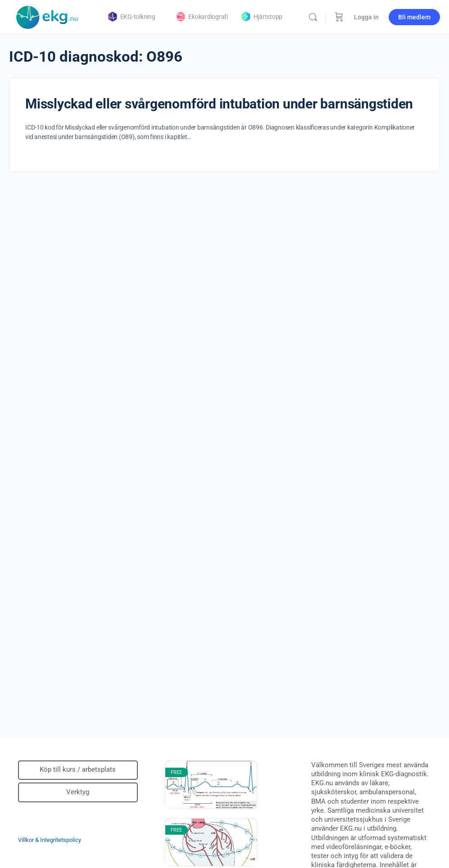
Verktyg (78, 792)
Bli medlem (414, 17)
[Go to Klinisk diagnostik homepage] (47, 16)
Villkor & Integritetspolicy (50, 840)
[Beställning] (339, 17)
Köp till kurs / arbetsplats (78, 769)
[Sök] (313, 17)
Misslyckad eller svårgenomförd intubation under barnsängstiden (219, 104)
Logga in (366, 17)
